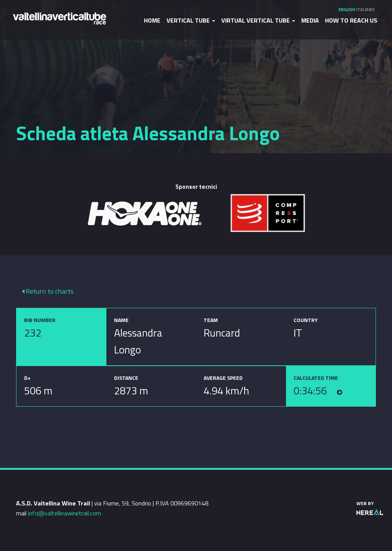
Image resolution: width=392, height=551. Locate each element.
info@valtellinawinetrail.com (65, 513)
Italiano (365, 10)
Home (152, 20)
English (347, 10)
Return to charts (48, 291)
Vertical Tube (191, 20)
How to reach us (351, 20)
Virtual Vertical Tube (258, 20)
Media (310, 20)
